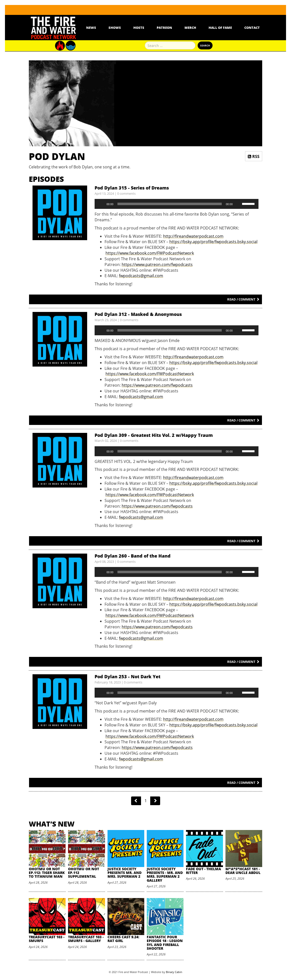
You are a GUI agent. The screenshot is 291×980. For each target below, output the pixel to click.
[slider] (170, 204)
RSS (254, 156)
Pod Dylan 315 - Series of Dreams (132, 188)
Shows (115, 28)
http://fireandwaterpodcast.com (193, 236)
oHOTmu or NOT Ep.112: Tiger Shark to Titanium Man (47, 873)
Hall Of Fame (220, 28)
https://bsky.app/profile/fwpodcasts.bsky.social (213, 242)
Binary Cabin (174, 972)
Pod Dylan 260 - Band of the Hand (133, 556)
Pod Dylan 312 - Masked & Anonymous (138, 314)
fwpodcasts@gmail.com (141, 276)
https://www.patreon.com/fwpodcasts (157, 264)
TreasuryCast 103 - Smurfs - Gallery (86, 939)
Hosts (139, 28)
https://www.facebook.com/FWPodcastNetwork (150, 253)
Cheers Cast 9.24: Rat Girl (123, 939)
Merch (190, 28)
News (91, 28)
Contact (252, 28)
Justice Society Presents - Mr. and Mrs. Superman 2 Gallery (165, 875)
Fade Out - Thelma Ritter (203, 871)
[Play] (101, 204)
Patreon (164, 28)
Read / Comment (243, 299)
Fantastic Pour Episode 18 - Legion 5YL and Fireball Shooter (165, 943)
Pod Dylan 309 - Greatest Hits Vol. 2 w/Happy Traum (154, 435)
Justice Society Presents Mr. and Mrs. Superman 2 (125, 873)
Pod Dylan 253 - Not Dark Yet (127, 677)
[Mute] (238, 204)
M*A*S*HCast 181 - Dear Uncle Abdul (243, 871)
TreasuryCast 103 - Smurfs (47, 939)
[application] (177, 204)
